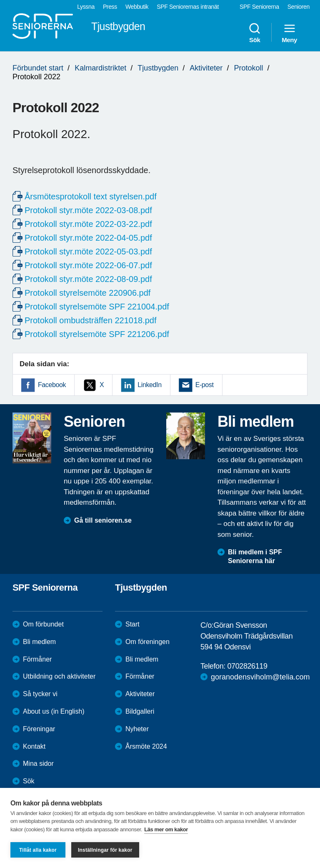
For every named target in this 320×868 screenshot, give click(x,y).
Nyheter (137, 729)
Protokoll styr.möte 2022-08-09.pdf (88, 279)
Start (132, 624)
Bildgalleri (140, 711)
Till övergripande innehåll (0, 0)
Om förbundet (43, 624)
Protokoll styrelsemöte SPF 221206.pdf (97, 334)
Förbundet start (38, 68)
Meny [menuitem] (289, 33)
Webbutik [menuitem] (137, 7)
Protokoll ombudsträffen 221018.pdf (91, 320)
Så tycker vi (40, 694)
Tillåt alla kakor (38, 850)
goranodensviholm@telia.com (260, 677)
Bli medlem (39, 642)
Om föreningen (147, 642)
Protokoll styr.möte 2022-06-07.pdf (88, 265)
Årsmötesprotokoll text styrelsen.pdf (91, 196)
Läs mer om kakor (166, 829)
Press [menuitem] (110, 7)
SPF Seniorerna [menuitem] (259, 7)
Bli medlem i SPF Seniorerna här (255, 556)
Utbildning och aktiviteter (59, 676)
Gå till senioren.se (103, 520)
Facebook (52, 385)
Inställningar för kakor (105, 850)
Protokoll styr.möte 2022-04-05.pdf (88, 238)
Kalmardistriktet (100, 68)
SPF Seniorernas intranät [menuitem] (188, 7)
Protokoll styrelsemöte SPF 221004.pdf (97, 307)
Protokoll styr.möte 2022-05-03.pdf (88, 252)
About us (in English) (54, 711)
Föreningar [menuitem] (39, 729)
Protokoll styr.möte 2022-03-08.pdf (88, 210)
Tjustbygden (158, 68)
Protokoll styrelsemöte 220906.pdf (87, 293)
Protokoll (248, 68)
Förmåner (37, 659)
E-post (205, 385)
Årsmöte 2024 (146, 746)
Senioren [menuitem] (299, 7)
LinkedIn (149, 385)
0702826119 (247, 666)
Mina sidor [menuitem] (38, 764)
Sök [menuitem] (255, 33)
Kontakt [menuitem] (34, 746)
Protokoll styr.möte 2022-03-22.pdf (88, 224)
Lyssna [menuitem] (86, 7)
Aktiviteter (206, 68)
